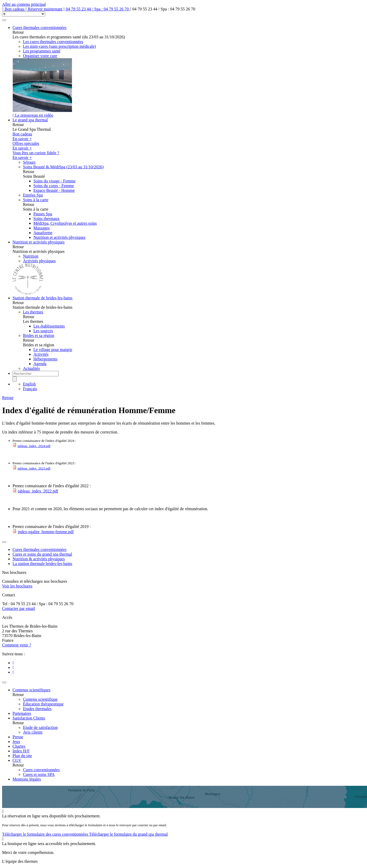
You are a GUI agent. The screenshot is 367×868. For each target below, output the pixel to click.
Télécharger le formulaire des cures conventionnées (46, 834)
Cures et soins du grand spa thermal (42, 554)
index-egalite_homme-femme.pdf (46, 532)
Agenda (40, 364)
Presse (18, 737)
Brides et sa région (39, 335)
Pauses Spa (43, 214)
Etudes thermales (37, 709)
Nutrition (31, 256)
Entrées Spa (33, 195)
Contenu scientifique (40, 699)
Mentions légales (27, 779)
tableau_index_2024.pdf (34, 446)
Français (30, 389)
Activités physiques (39, 261)
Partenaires (22, 713)
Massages (41, 228)
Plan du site (22, 756)
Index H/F (21, 751)
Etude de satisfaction (40, 727)
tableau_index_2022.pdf (38, 491)
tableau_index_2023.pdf (34, 468)
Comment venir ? (17, 645)
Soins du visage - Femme (55, 181)
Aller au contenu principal (24, 4)
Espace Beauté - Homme (54, 190)
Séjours (29, 162)
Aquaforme (43, 233)
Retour (8, 398)
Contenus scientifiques (31, 690)
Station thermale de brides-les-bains (43, 298)
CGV (17, 760)
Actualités (31, 368)
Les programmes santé (42, 51)
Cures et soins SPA (39, 774)
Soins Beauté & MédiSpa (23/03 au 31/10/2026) (63, 167)
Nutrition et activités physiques (59, 237)
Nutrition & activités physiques (39, 559)
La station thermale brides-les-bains (42, 564)
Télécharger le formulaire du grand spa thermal (128, 834)
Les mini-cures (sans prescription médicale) (59, 46)
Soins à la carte (36, 200)
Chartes (19, 746)
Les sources (43, 331)
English (29, 384)
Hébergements (45, 359)
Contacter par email (19, 608)
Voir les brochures (17, 586)
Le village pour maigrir (53, 350)
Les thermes (33, 312)
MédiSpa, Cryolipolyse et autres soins (65, 223)
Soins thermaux (46, 219)
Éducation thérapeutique (43, 704)
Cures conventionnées (41, 770)
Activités (41, 354)
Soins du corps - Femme (54, 186)
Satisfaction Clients (29, 718)
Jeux (16, 742)
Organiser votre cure (40, 56)
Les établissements (49, 326)
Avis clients (33, 732)
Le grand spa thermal (30, 120)
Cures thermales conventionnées (40, 28)
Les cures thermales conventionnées (53, 42)
